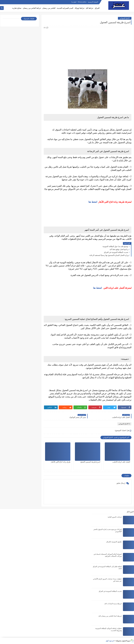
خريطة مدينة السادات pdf (113, 604)
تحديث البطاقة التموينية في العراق (116, 252)
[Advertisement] (87, 46)
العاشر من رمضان (49, 8)
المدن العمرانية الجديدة (65, 8)
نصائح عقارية (17, 8)
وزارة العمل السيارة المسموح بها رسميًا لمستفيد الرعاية (109, 255)
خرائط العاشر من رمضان (32, 8)
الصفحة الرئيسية (93, 2)
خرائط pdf (90, 8)
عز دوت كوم (110, 641)
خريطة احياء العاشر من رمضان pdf (110, 616)
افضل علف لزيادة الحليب (121, 462)
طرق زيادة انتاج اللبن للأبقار (61, 462)
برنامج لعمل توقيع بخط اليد (119, 249)
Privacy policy (82, 2)
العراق (97, 8)
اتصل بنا (74, 2)
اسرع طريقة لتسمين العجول (90, 462)
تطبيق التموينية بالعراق (114, 542)
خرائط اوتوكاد (80, 8)
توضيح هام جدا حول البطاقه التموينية (116, 246)
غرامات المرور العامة (115, 517)
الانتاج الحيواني (125, 18)
